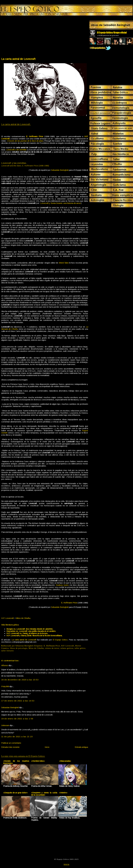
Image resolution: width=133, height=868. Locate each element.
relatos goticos (67, 648)
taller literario (8, 651)
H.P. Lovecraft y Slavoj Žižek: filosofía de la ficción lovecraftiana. (34, 636)
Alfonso (5, 665)
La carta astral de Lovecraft (18, 59)
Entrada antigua (81, 747)
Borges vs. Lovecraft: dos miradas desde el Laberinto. (30, 629)
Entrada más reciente (10, 747)
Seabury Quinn (62, 585)
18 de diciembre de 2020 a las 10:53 (20, 680)
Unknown (5, 725)
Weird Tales (64, 263)
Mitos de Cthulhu (36, 648)
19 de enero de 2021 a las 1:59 (17, 719)
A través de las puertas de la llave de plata (25, 141)
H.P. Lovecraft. (8, 618)
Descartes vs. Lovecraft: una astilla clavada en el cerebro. (31, 631)
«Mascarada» (65, 761)
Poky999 (5, 686)
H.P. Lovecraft (68, 646)
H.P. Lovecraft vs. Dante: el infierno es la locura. (27, 633)
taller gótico (80, 648)
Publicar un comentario (11, 743)
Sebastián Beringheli (60, 170)
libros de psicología (19, 648)
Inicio (47, 747)
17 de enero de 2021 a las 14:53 (18, 701)
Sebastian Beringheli (10, 707)
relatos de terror (52, 648)
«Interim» (63, 793)
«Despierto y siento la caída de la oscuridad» (44, 794)
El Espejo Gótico (60, 640)
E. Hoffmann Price (52, 646)
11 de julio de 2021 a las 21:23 (17, 737)
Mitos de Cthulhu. (23, 618)
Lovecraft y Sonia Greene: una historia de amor (61, 203)
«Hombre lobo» (38, 761)
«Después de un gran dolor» (15, 793)
